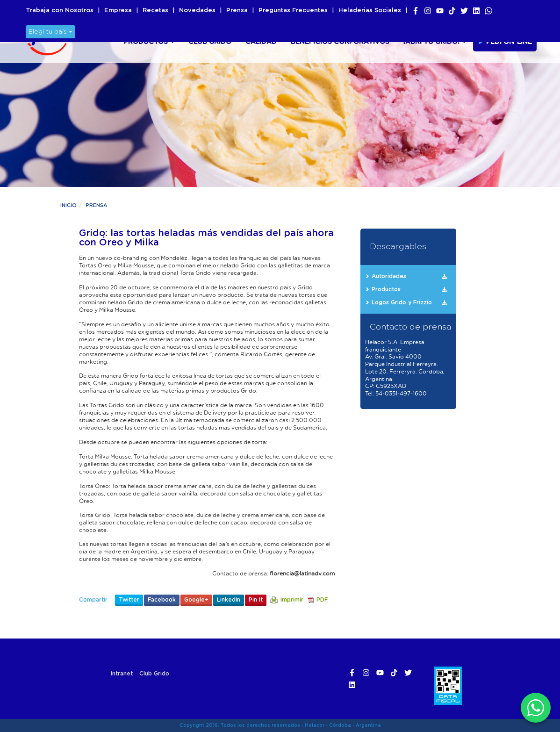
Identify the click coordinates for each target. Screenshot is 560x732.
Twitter (129, 600)
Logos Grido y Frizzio (402, 302)
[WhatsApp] (536, 708)
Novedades (197, 11)
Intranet (122, 674)
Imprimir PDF (299, 600)
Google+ (196, 600)
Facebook (162, 600)
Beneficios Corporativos (340, 42)
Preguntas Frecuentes (293, 11)
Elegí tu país (50, 32)
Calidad (261, 42)
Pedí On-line (505, 42)
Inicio (68, 205)
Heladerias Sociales (370, 11)
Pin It (256, 600)
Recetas (155, 11)
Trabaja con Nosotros (60, 11)
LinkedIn (229, 600)
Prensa (237, 11)
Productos (149, 42)
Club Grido (210, 42)
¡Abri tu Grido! (435, 42)
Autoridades (389, 276)
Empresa (118, 11)
